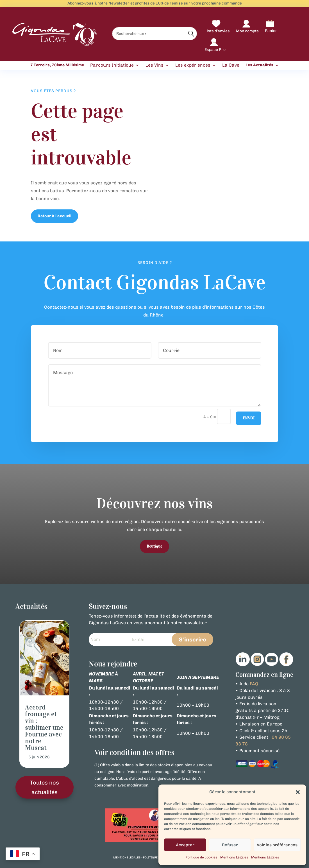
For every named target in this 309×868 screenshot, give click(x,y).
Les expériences (193, 65)
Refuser (230, 845)
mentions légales (127, 858)
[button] (298, 792)
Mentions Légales (234, 857)
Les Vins (154, 65)
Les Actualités (259, 65)
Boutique (154, 546)
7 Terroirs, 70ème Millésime (57, 65)
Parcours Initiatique (112, 65)
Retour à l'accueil (54, 216)
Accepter (185, 845)
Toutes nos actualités (44, 787)
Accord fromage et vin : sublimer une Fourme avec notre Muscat (44, 727)
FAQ (254, 684)
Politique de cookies (201, 857)
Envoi (249, 418)
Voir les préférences (277, 845)
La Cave (231, 65)
